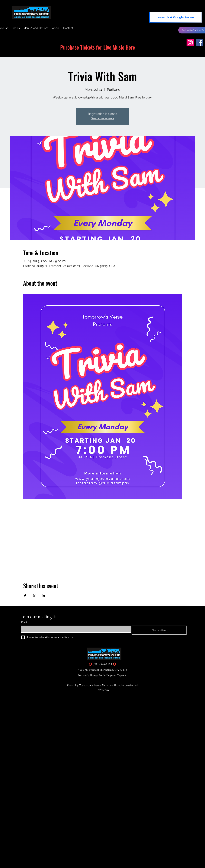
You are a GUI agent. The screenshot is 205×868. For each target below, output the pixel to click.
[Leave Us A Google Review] (176, 17)
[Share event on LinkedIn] (43, 596)
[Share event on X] (34, 596)
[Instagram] (190, 43)
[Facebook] (199, 43)
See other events (103, 118)
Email (25, 622)
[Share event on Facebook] (25, 596)
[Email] (75, 629)
